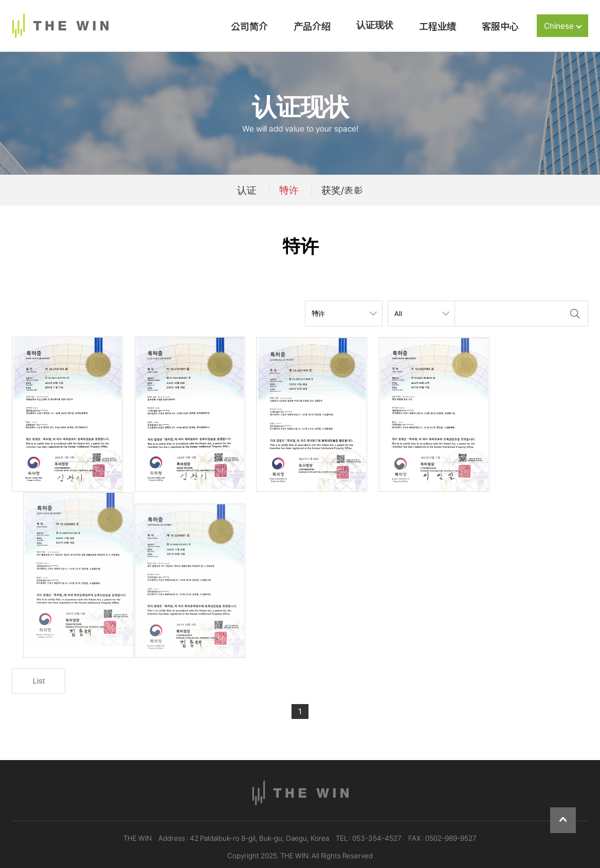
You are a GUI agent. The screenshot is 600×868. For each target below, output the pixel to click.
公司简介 (249, 26)
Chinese (563, 26)
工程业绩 (438, 26)
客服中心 (500, 26)
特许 (289, 190)
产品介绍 (312, 26)
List (39, 667)
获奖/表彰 (342, 190)
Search (575, 313)
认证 (247, 190)
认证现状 (375, 25)
